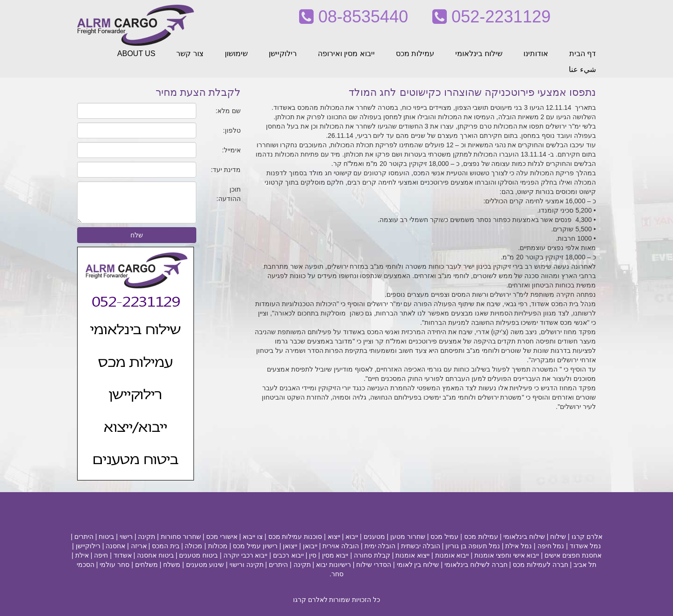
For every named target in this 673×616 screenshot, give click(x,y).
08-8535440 (354, 17)
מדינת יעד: (226, 170)
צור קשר (190, 54)
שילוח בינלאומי (479, 54)
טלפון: (232, 130)
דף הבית (583, 54)
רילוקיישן (283, 54)
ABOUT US (136, 54)
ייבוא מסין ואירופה (346, 54)
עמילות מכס (415, 54)
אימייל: (231, 150)
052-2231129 (491, 17)
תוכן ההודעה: (229, 194)
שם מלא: (228, 111)
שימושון (236, 54)
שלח (137, 235)
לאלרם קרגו (310, 600)
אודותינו (536, 54)
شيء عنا (582, 69)
